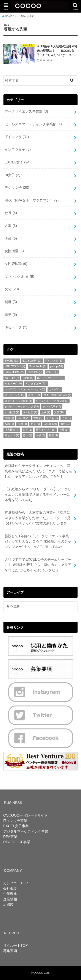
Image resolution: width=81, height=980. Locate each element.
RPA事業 (10, 837)
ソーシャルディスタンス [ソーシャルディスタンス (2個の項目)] (52, 401)
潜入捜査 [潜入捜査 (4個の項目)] (12, 430)
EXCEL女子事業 (16, 826)
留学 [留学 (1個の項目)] (27, 430)
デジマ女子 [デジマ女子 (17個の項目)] (52, 407)
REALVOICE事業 (17, 842)
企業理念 (10, 894)
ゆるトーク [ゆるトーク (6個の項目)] (13, 384)
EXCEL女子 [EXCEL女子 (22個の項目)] (32, 361)
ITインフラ (17, 137)
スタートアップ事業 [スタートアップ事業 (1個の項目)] (18, 401)
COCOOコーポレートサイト (25, 815)
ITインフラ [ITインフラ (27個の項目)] (54, 361)
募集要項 (10, 951)
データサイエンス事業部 (26, 111)
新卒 (11, 315)
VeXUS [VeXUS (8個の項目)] (52, 372)
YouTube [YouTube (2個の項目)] (12, 378)
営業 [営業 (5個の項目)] (38, 418)
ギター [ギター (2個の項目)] (34, 395)
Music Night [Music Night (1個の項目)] (38, 366)
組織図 (8, 904)
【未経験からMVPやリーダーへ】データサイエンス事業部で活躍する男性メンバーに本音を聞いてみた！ (38, 494)
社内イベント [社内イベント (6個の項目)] (46, 430)
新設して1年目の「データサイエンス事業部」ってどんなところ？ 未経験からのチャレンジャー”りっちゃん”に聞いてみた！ (38, 541)
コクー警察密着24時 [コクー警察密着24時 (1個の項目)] (57, 395)
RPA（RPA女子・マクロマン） (32, 200)
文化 (12, 289)
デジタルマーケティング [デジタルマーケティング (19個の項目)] (22, 407)
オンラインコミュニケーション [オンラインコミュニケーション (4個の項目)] (25, 389)
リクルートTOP (16, 945)
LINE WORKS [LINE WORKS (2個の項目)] (15, 366)
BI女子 (12, 175)
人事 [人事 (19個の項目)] (59, 412)
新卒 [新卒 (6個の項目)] (35, 424)
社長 (11, 213)
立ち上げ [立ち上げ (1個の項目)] (12, 435)
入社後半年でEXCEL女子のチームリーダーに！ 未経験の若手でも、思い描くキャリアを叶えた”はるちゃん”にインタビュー (38, 565)
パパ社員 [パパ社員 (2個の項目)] (12, 412)
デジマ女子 (17, 187)
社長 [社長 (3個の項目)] (64, 430)
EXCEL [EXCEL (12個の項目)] (12, 361)
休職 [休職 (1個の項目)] (9, 418)
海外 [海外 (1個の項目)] (65, 424)
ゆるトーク (16, 327)
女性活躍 (14, 251)
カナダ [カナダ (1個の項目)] (55, 389)
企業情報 (10, 899)
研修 (11, 238)
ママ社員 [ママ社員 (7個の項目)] (30, 412)
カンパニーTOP (16, 883)
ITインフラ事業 (15, 821)
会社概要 (10, 888)
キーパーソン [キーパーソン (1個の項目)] (14, 395)
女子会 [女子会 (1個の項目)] (52, 418)
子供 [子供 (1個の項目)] (66, 418)
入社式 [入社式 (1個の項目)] (24, 418)
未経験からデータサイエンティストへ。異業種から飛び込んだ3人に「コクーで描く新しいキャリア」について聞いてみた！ (38, 471)
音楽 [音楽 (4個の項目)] (53, 435)
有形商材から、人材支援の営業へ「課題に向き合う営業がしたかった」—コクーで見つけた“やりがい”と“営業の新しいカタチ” (37, 518)
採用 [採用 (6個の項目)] (22, 424)
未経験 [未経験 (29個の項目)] (50, 424)
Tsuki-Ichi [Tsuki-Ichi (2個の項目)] (35, 372)
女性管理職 (16, 264)
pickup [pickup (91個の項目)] (56, 366)
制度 (11, 302)
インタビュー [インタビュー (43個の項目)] (36, 384)
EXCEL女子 (17, 162)
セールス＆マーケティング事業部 (33, 124)
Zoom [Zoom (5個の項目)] (28, 378)
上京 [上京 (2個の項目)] (46, 412)
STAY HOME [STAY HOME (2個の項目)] (14, 372)
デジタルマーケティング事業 (26, 831)
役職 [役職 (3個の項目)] (9, 424)
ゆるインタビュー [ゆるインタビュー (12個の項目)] (50, 378)
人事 (11, 226)
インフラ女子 (18, 149)
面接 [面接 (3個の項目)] (40, 435)
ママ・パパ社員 (19, 276)
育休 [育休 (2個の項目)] (27, 435)
